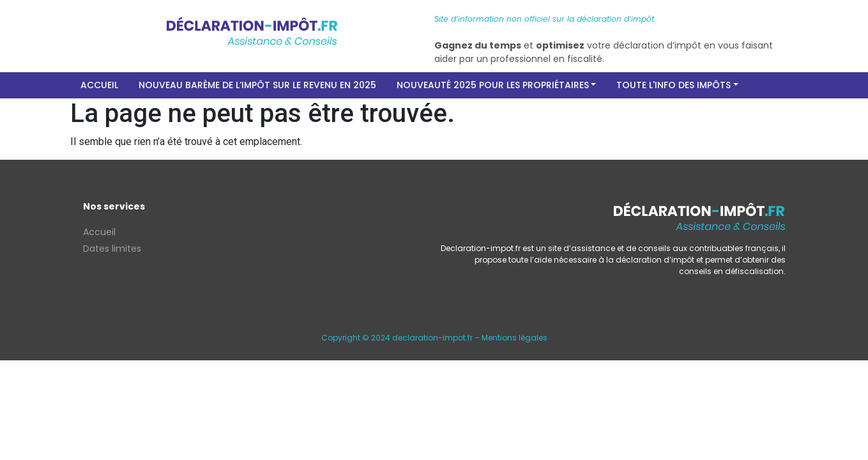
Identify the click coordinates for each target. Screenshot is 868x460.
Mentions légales (514, 338)
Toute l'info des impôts (674, 85)
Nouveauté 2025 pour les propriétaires (493, 85)
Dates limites (112, 249)
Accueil (99, 85)
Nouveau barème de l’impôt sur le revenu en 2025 (257, 85)
